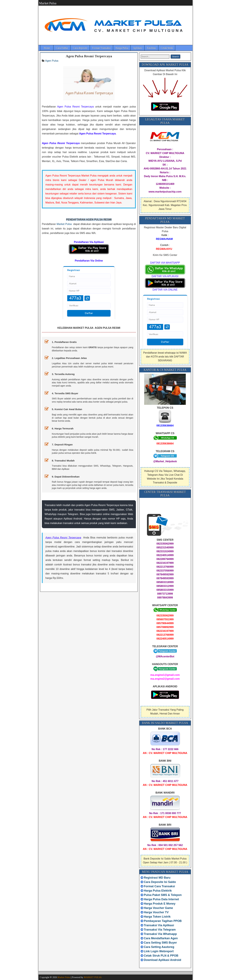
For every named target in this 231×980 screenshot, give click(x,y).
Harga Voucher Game (158, 908)
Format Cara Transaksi (159, 886)
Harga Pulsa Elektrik (158, 891)
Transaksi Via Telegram (160, 930)
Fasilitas (151, 48)
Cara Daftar (62, 48)
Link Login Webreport (159, 951)
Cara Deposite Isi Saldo (160, 882)
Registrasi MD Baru (157, 878)
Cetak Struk (167, 48)
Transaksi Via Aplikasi (159, 925)
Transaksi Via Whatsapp (160, 934)
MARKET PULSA (93, 977)
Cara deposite (80, 48)
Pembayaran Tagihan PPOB (163, 921)
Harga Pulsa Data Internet (161, 899)
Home (47, 48)
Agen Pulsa (52, 61)
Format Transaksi (101, 48)
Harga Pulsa (122, 48)
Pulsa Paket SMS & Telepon (163, 895)
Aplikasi (138, 48)
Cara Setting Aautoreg (159, 947)
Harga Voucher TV (156, 912)
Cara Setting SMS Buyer (160, 943)
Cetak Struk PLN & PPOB (161, 956)
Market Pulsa (48, 3)
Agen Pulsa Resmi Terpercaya (89, 56)
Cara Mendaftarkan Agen (161, 938)
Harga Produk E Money (160, 904)
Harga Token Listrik (157, 917)
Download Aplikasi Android (163, 960)
